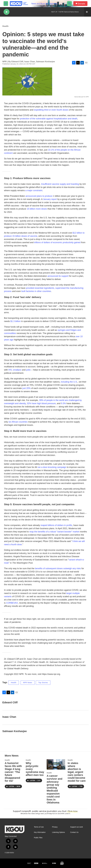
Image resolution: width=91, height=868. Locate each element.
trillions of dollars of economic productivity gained (57, 242)
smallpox (17, 370)
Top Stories (43, 683)
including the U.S (69, 382)
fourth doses (63, 110)
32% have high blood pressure (41, 403)
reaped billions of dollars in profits (56, 525)
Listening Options (59, 832)
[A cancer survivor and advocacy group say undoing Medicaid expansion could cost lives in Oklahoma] (56, 764)
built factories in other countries (36, 291)
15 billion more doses (37, 209)
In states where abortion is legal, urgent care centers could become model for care (77, 772)
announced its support (58, 276)
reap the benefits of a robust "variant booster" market (54, 532)
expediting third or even (45, 110)
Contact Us (74, 832)
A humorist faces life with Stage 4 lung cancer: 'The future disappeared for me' (13, 772)
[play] (7, 12)
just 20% (26, 388)
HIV (10, 370)
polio (28, 370)
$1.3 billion (16, 321)
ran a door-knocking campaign (52, 467)
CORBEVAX (12, 603)
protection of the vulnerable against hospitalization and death (49, 119)
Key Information (40, 832)
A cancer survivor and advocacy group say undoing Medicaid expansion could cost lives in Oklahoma (55, 789)
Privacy (55, 827)
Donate (81, 4)
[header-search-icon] (69, 4)
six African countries (18, 422)
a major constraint (34, 190)
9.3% (63, 403)
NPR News (28, 683)
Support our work (77, 827)
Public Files (38, 838)
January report (50, 199)
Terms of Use (39, 827)
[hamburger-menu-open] (6, 4)
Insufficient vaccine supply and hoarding (60, 184)
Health (5, 26)
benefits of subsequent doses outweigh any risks (58, 568)
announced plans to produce (39, 196)
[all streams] (88, 12)
